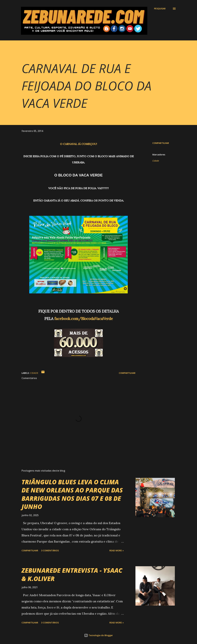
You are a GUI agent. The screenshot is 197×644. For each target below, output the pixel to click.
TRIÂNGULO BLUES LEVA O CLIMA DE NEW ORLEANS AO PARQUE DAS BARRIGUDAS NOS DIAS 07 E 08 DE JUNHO (72, 494)
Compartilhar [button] (161, 143)
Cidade (156, 161)
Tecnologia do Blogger (98, 635)
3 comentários (50, 550)
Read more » (117, 550)
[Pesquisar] (160, 9)
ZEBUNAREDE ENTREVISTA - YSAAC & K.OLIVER (72, 574)
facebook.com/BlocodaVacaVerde (84, 319)
